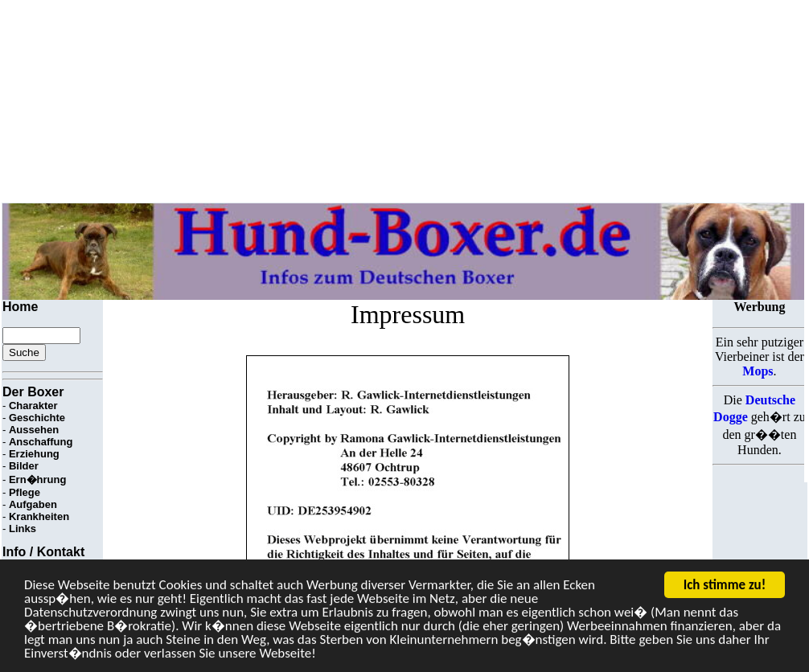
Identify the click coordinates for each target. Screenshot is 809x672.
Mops (758, 371)
